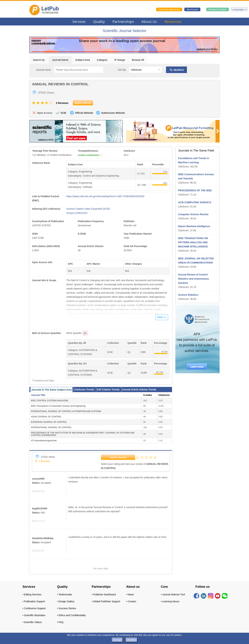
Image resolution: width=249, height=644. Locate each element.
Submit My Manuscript (169, 10)
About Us (149, 22)
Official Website (84, 113)
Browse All (138, 60)
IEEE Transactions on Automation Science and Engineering (58, 406)
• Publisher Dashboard (104, 594)
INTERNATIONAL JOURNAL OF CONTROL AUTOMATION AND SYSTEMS (66, 411)
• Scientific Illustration (34, 615)
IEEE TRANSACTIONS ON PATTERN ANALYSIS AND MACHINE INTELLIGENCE (193, 242)
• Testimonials (64, 594)
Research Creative (218, 10)
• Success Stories (66, 608)
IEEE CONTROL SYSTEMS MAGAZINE (50, 401)
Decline (131, 640)
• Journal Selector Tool (173, 594)
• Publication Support (34, 601)
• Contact (131, 601)
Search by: (39, 60)
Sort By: (122, 70)
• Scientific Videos (32, 622)
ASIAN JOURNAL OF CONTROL (46, 417)
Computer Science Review (193, 214)
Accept (117, 640)
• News (130, 594)
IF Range (120, 60)
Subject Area (83, 60)
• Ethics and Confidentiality (71, 615)
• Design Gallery (66, 601)
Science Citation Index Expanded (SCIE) (88, 209)
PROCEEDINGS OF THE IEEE (195, 190)
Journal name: (44, 70)
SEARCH (176, 70)
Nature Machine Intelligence (194, 226)
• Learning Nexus (170, 601)
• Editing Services (32, 594)
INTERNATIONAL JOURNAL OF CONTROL (51, 427)
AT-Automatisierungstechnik (44, 441)
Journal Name (60, 60)
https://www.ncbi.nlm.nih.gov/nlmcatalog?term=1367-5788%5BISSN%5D (105, 196)
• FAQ (60, 622)
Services (79, 22)
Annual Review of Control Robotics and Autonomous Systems (193, 279)
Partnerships (123, 22)
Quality (99, 22)
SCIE (63, 113)
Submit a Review (118, 458)
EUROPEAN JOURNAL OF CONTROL (49, 422)
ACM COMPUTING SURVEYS (195, 202)
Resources (173, 22)
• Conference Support (34, 608)
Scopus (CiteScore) (77, 213)
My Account (192, 10)
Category (102, 60)
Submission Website (113, 113)
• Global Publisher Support (106, 601)
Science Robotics (188, 295)
